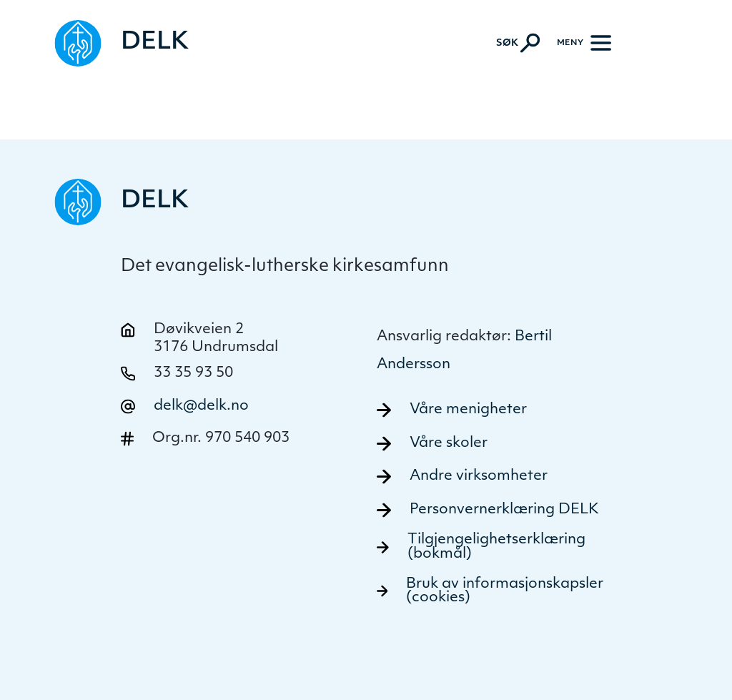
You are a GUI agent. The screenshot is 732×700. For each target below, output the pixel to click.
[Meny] (584, 43)
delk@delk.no (201, 406)
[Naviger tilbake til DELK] (122, 43)
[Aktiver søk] (518, 43)
